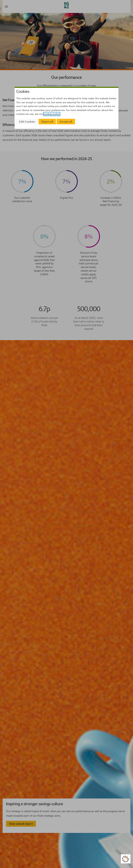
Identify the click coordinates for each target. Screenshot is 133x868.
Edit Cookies (27, 122)
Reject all (47, 122)
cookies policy (52, 114)
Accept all (66, 122)
